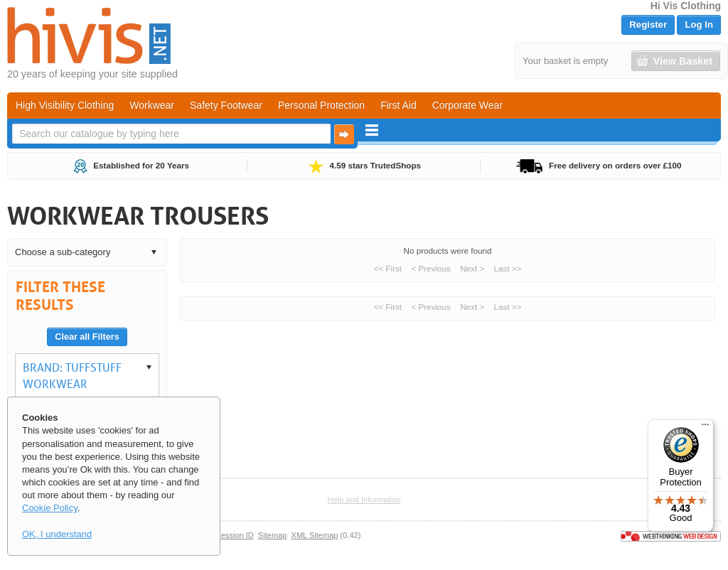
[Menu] (705, 428)
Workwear (152, 105)
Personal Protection (321, 105)
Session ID (234, 535)
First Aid (398, 105)
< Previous (431, 268)
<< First (388, 268)
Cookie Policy (50, 508)
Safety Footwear (226, 105)
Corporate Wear (467, 105)
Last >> (508, 268)
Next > (472, 268)
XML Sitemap (315, 535)
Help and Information (364, 500)
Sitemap (273, 535)
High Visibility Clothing (65, 105)
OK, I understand (57, 534)
